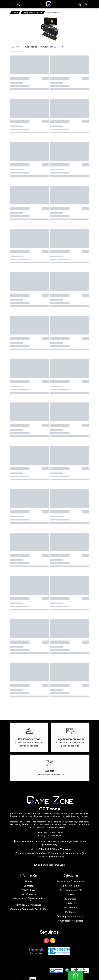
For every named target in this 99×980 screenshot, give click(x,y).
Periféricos (71, 912)
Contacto (28, 886)
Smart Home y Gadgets (71, 921)
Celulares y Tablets (71, 886)
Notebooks (71, 903)
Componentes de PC (33, 13)
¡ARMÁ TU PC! (28, 895)
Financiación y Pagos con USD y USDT (28, 899)
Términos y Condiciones (28, 905)
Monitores (71, 899)
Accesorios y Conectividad (71, 881)
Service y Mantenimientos (71, 916)
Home (15, 13)
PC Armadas (71, 908)
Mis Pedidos (28, 890)
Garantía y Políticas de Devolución (28, 909)
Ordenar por (32, 47)
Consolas (71, 895)
